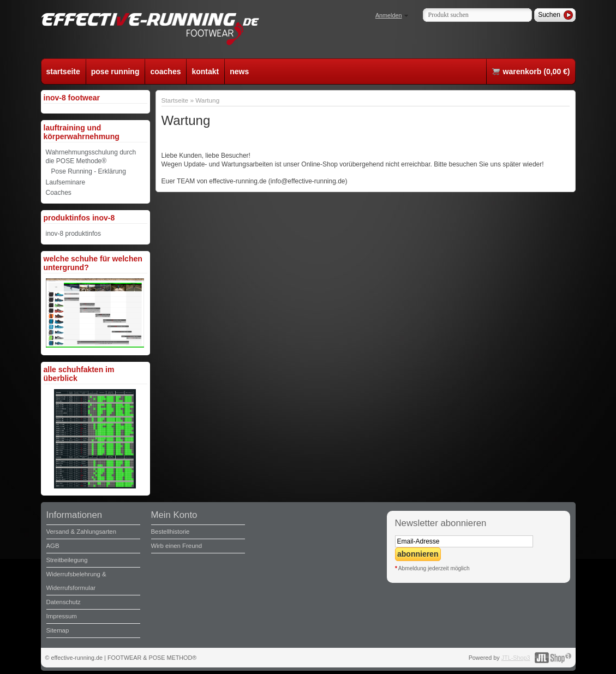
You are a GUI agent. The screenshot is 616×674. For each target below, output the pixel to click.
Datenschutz (64, 602)
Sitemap (58, 630)
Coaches (59, 193)
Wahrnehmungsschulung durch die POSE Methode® (91, 157)
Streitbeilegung (67, 560)
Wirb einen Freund (177, 546)
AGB (53, 546)
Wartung (207, 100)
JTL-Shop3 (516, 658)
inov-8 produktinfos (73, 234)
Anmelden (389, 15)
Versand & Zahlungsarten (82, 532)
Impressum (62, 616)
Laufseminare (66, 182)
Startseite (175, 100)
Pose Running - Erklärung (89, 171)
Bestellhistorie (171, 532)
